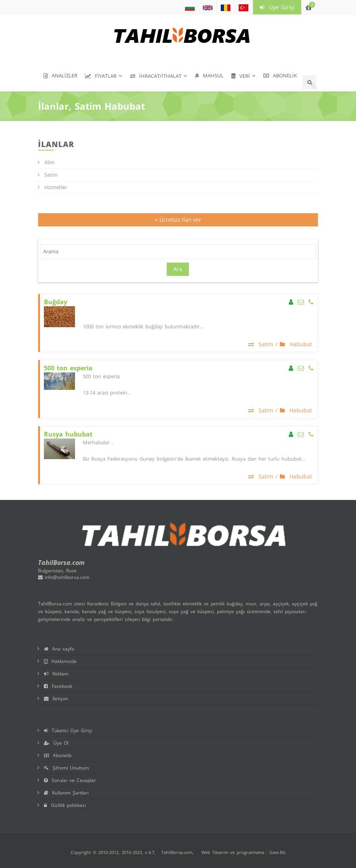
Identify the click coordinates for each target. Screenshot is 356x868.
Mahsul (209, 75)
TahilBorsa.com (177, 852)
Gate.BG (277, 852)
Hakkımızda (60, 661)
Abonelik (280, 75)
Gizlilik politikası (65, 805)
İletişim (56, 699)
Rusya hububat (68, 434)
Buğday (56, 302)
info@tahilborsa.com (64, 577)
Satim (51, 175)
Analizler (60, 75)
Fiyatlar (101, 76)
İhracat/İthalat (156, 76)
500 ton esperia (68, 368)
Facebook (58, 686)
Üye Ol (56, 743)
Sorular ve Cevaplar (70, 780)
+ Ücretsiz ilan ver (178, 220)
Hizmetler (56, 187)
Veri (241, 76)
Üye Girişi (277, 7)
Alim (49, 162)
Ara (178, 269)
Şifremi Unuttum (66, 768)
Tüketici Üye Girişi (68, 730)
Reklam (56, 674)
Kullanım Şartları (66, 793)
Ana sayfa (59, 649)
